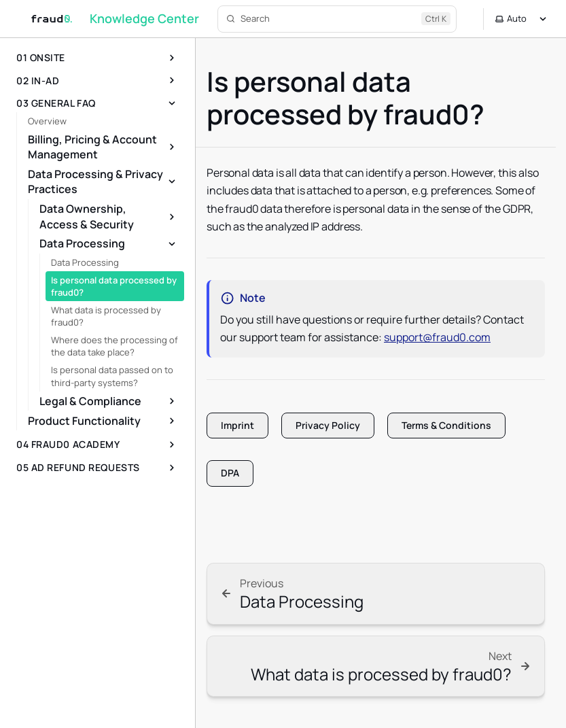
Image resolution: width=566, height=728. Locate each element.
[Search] (337, 19)
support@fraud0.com (437, 337)
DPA (230, 473)
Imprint (237, 425)
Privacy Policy (328, 425)
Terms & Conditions (446, 425)
